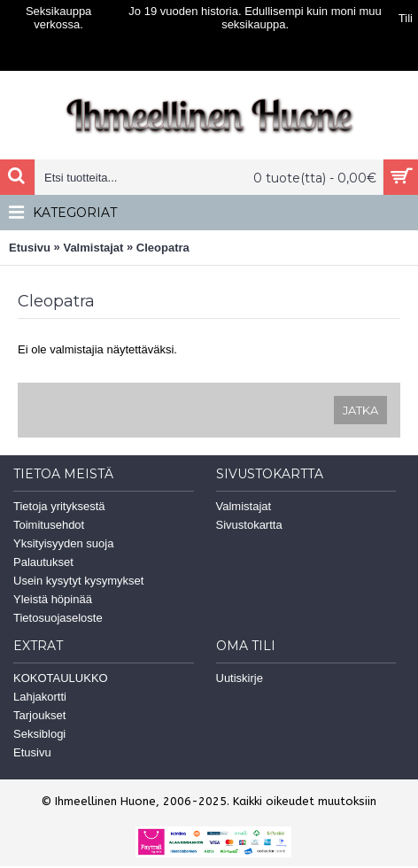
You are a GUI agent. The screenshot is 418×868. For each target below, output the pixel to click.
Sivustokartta (249, 525)
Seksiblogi (39, 734)
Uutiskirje (240, 678)
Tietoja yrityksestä (59, 506)
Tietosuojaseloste (58, 618)
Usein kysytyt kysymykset (78, 581)
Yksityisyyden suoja (63, 543)
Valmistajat (93, 248)
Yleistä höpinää (53, 599)
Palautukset (43, 562)
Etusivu (30, 248)
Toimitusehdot (49, 525)
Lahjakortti (40, 697)
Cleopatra (163, 248)
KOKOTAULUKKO (61, 678)
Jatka (360, 410)
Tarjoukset (39, 715)
